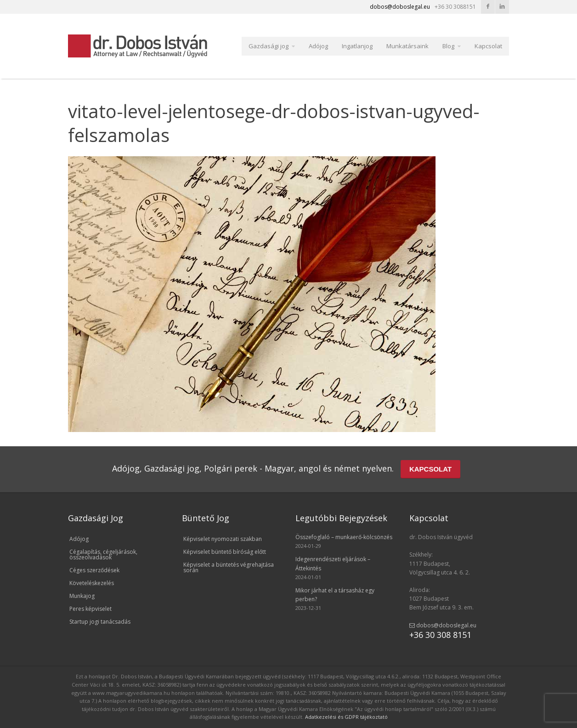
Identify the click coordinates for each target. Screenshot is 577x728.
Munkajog (82, 596)
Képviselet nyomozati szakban (223, 539)
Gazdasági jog (269, 46)
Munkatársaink (407, 46)
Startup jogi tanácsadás (100, 622)
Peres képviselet (91, 609)
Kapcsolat (488, 46)
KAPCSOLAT (430, 469)
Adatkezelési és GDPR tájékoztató (346, 717)
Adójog (318, 46)
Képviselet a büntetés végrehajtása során (229, 567)
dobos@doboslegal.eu (443, 625)
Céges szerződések (94, 570)
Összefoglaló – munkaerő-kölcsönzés (344, 537)
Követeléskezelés (92, 583)
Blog (448, 46)
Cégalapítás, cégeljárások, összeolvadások (103, 555)
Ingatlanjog (357, 46)
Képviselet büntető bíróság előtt (225, 552)
